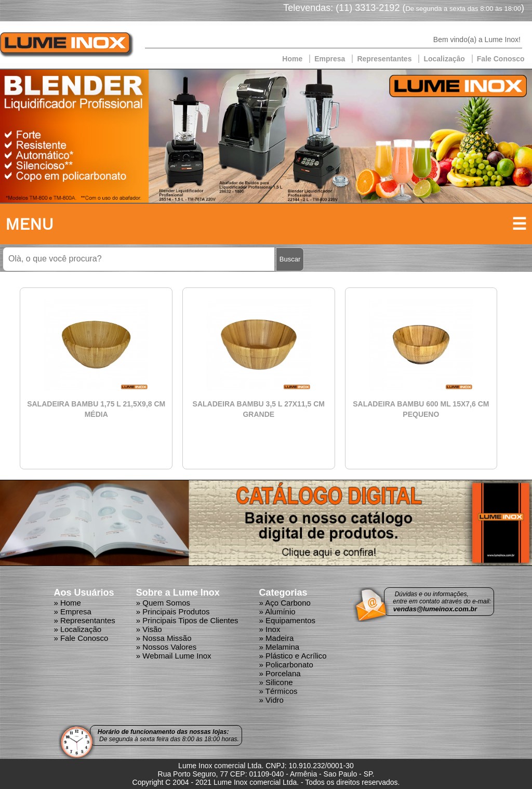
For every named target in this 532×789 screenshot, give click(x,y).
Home (292, 59)
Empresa (330, 59)
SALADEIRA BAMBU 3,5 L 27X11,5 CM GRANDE (259, 409)
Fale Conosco (501, 59)
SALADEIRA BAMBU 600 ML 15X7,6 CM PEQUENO (421, 409)
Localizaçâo (444, 59)
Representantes (384, 59)
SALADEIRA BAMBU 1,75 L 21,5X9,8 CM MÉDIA (96, 409)
